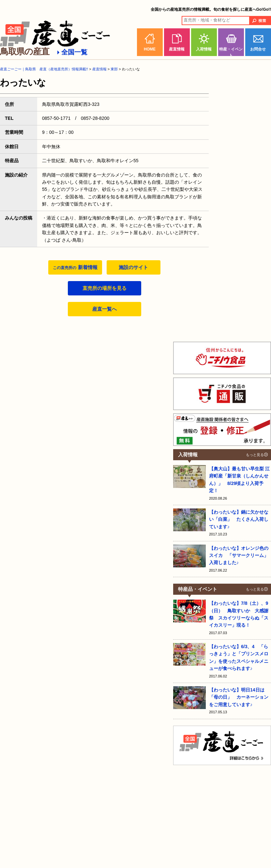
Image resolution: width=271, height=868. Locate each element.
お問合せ (258, 49)
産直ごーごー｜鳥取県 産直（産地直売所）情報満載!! (44, 69)
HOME (150, 49)
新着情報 (75, 267)
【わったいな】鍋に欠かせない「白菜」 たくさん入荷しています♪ (239, 519)
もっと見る (255, 455)
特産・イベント (231, 51)
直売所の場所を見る (105, 288)
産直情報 (177, 49)
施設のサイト (133, 267)
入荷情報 (204, 49)
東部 (114, 69)
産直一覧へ (105, 309)
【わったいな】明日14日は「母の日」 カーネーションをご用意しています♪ (239, 697)
